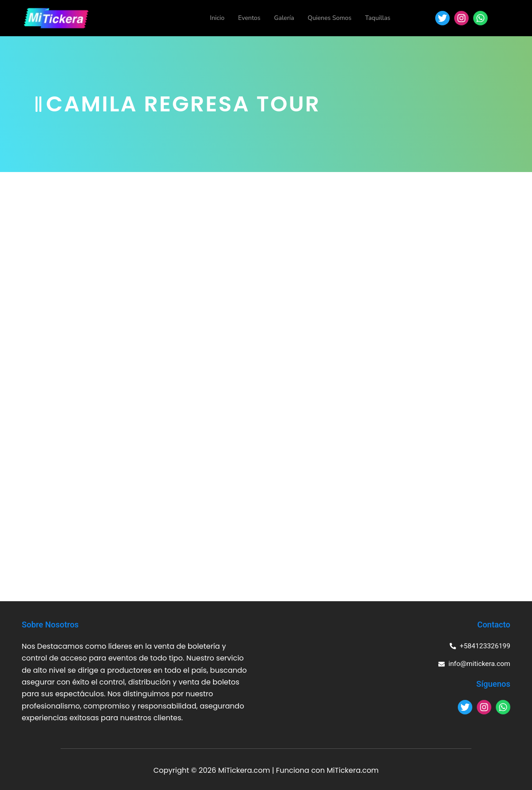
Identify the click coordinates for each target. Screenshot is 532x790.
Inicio (207, 18)
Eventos (240, 18)
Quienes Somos (325, 18)
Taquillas (377, 18)
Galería (277, 18)
